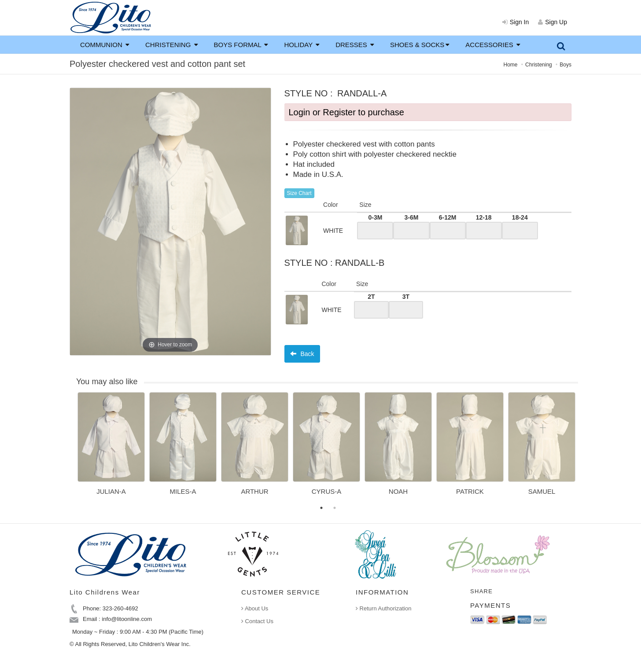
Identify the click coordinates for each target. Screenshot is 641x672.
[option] (111, 447)
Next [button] (585, 449)
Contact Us (257, 621)
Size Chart (299, 193)
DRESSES (355, 45)
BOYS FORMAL (241, 45)
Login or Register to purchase (346, 112)
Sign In (516, 22)
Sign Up (553, 22)
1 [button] (321, 508)
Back (302, 354)
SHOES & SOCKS (420, 45)
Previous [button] (71, 449)
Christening (539, 65)
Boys (565, 65)
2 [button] (335, 508)
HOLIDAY (302, 45)
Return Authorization (383, 608)
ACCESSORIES (493, 45)
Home (511, 65)
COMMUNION (105, 45)
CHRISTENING (172, 45)
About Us (255, 608)
